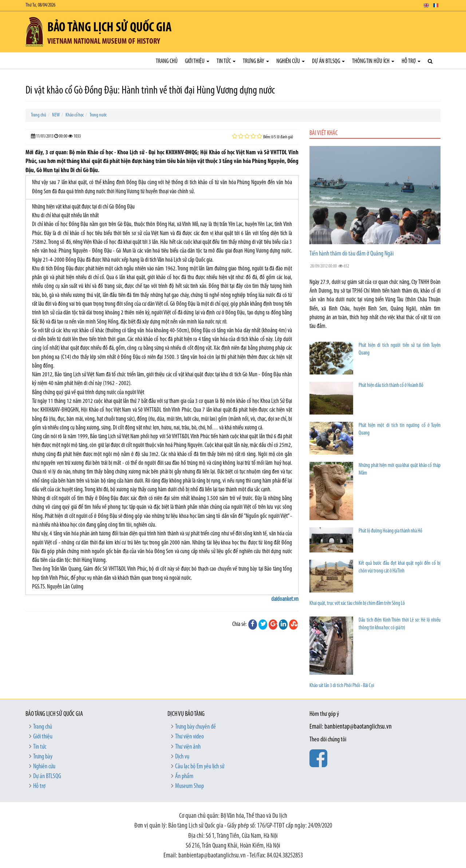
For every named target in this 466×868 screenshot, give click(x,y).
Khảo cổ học (75, 115)
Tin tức (226, 61)
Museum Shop (189, 786)
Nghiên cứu (291, 61)
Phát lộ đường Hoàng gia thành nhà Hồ (390, 531)
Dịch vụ (182, 757)
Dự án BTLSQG (328, 61)
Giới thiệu (197, 61)
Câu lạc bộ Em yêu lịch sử (200, 767)
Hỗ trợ (411, 61)
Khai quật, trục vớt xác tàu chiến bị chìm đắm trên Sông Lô (357, 604)
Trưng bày (256, 61)
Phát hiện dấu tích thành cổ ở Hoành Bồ (391, 386)
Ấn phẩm (184, 776)
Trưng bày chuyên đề (196, 727)
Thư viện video (189, 737)
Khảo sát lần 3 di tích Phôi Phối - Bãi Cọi (342, 686)
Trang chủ (167, 61)
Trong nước (98, 115)
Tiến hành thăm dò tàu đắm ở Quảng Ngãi (352, 254)
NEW (56, 115)
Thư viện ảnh (188, 747)
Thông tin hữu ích (373, 61)
